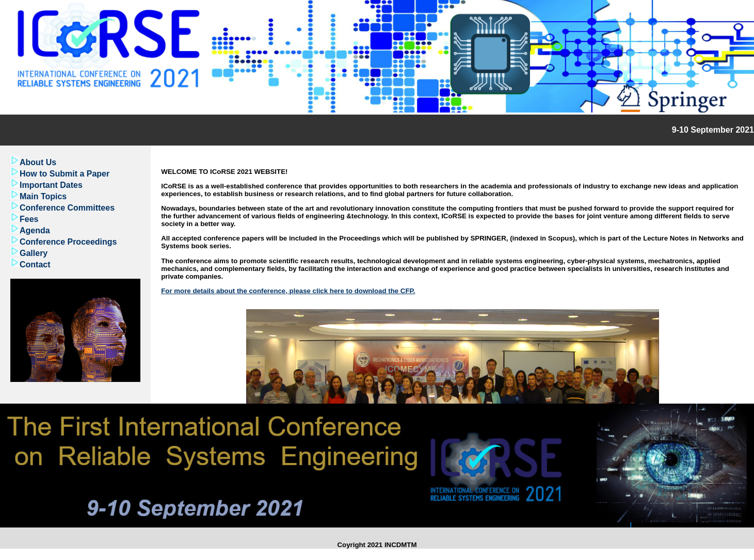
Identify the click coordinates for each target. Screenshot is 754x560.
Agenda (35, 230)
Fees (29, 219)
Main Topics (43, 196)
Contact (35, 265)
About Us (38, 162)
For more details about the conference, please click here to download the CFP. (288, 291)
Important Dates (51, 185)
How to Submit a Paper (65, 174)
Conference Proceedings (68, 242)
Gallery (34, 253)
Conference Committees (67, 208)
